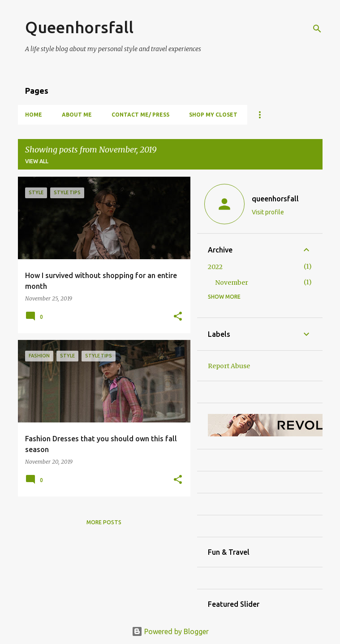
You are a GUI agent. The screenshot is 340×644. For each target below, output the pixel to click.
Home (34, 115)
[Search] (317, 29)
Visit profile (268, 212)
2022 (215, 267)
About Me (77, 115)
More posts (104, 522)
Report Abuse (229, 366)
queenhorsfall (275, 199)
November (232, 283)
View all (37, 161)
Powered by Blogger (170, 631)
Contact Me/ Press (140, 115)
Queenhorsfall (79, 27)
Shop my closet (213, 115)
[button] (178, 317)
